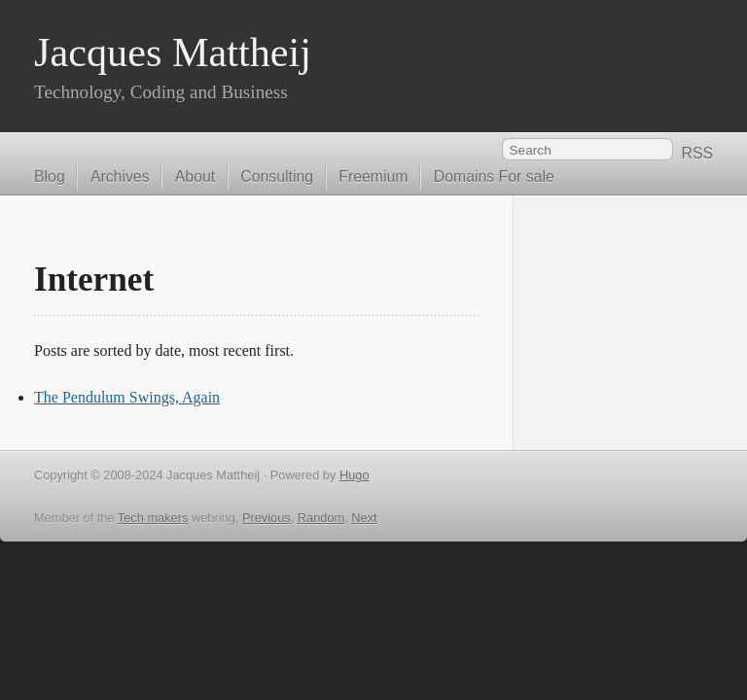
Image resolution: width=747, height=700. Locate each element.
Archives (120, 176)
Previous (267, 518)
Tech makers (153, 518)
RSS (697, 153)
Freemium (373, 176)
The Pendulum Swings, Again (127, 397)
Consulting (277, 176)
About (195, 176)
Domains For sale (494, 176)
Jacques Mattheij (173, 52)
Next (364, 518)
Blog (50, 176)
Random (321, 518)
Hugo (355, 475)
